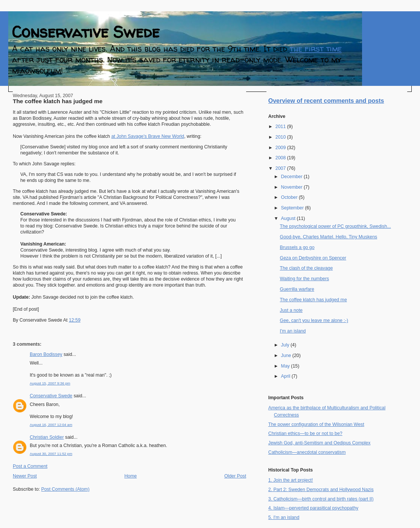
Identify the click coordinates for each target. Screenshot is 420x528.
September (293, 208)
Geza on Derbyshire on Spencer (313, 258)
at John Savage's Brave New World (148, 136)
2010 (281, 137)
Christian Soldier (47, 437)
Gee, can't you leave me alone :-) (314, 320)
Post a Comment (30, 466)
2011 (281, 127)
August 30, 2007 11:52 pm (51, 454)
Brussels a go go (297, 247)
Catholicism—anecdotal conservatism (307, 452)
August (289, 218)
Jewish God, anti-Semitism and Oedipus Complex (320, 443)
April (286, 376)
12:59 (75, 320)
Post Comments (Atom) (65, 489)
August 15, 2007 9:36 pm (50, 383)
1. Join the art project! (291, 480)
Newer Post (25, 476)
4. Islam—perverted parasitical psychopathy (313, 508)
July (286, 345)
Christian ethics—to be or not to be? (305, 433)
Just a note (291, 310)
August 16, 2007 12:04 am (51, 425)
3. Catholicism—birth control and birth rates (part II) (321, 499)
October (290, 197)
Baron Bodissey (46, 354)
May (286, 366)
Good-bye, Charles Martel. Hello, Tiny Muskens (329, 237)
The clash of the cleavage (307, 268)
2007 (281, 168)
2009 (281, 148)
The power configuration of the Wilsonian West (316, 424)
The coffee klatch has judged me (58, 101)
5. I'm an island (284, 517)
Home (130, 476)
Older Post (235, 476)
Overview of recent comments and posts (326, 101)
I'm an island (293, 331)
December (292, 177)
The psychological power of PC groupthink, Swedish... (336, 226)
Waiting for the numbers (305, 279)
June (287, 356)
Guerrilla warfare (297, 289)
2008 (281, 158)
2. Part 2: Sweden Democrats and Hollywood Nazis (321, 490)
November (292, 187)
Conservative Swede (86, 32)
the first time (316, 49)
